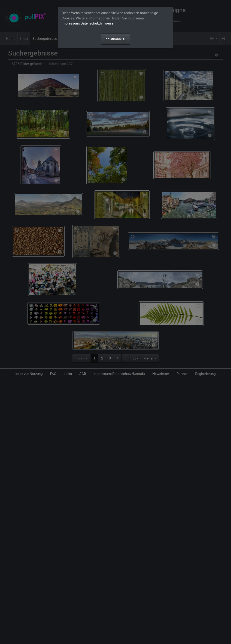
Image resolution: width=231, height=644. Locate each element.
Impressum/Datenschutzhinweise (88, 23)
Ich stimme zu (115, 39)
